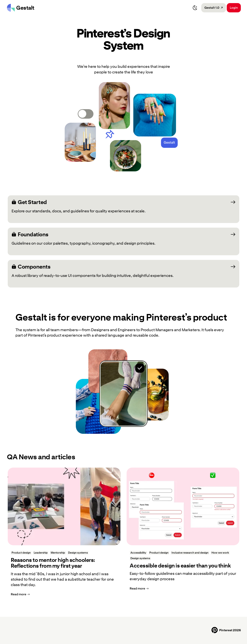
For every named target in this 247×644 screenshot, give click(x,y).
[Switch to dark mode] (195, 8)
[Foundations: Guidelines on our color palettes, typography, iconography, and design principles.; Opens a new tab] (123, 241)
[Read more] (20, 594)
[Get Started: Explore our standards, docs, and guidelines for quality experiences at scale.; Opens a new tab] (123, 209)
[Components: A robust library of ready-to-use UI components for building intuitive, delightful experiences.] (123, 274)
